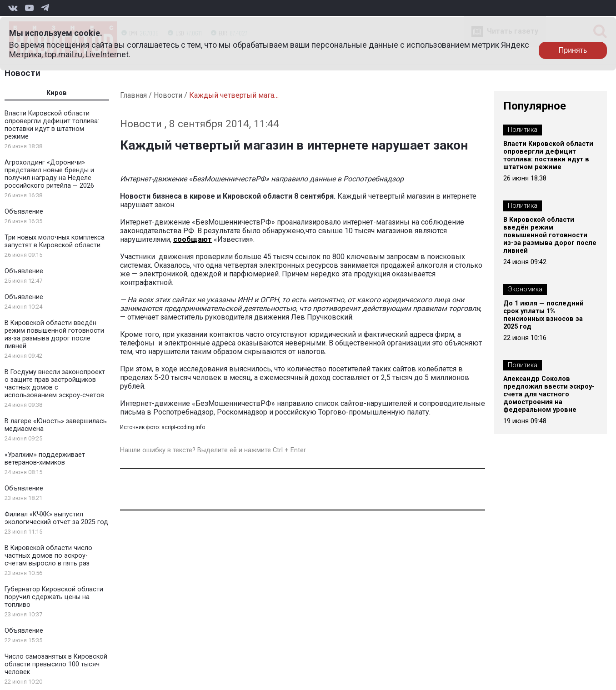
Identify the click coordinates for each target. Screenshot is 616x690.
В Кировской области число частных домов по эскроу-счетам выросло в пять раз (48, 556)
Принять (573, 50)
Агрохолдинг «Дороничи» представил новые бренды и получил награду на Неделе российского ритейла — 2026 (49, 174)
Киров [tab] (57, 93)
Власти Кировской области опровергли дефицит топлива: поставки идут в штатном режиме (52, 125)
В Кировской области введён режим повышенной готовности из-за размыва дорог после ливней (54, 335)
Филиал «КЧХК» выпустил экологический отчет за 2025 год (56, 518)
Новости (23, 73)
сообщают (193, 239)
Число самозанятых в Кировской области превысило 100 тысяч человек (56, 664)
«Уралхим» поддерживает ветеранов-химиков (45, 459)
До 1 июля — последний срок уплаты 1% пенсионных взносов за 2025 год (543, 315)
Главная (133, 95)
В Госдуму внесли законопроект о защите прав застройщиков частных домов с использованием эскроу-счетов (55, 384)
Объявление (24, 212)
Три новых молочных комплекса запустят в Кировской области (55, 241)
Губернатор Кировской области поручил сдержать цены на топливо (54, 597)
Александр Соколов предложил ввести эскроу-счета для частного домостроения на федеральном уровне (549, 394)
